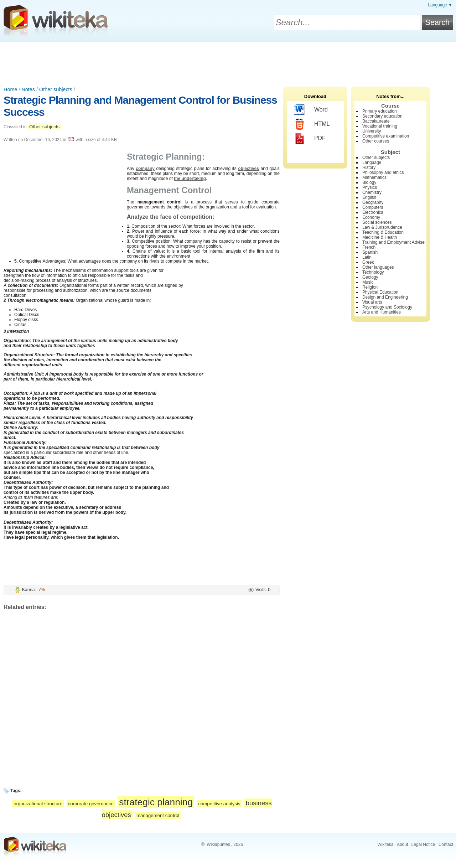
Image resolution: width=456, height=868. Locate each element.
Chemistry (372, 192)
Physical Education (380, 292)
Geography (373, 202)
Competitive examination (386, 136)
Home (10, 89)
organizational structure (38, 804)
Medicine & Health (380, 237)
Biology (369, 182)
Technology (373, 272)
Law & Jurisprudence (382, 227)
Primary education (380, 111)
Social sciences (377, 222)
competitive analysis (219, 804)
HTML (312, 124)
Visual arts (372, 302)
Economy (371, 217)
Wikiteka (385, 844)
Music (368, 282)
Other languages (378, 267)
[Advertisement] (228, 62)
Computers (373, 207)
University (372, 131)
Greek (368, 262)
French (369, 247)
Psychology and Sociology (387, 307)
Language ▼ (440, 5)
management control (158, 815)
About (402, 844)
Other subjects (56, 89)
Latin (367, 257)
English (369, 197)
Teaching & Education (383, 232)
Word (311, 110)
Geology (370, 277)
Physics (370, 187)
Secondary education (382, 116)
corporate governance (91, 804)
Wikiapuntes (218, 844)
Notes (28, 89)
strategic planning (156, 802)
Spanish (370, 252)
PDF (310, 139)
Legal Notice (423, 844)
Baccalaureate (376, 121)
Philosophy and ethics (383, 172)
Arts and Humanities (382, 312)
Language (372, 162)
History (369, 167)
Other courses (376, 141)
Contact (446, 844)
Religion (370, 287)
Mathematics (374, 177)
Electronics (373, 212)
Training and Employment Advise (393, 242)
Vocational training (380, 126)
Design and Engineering (385, 297)
